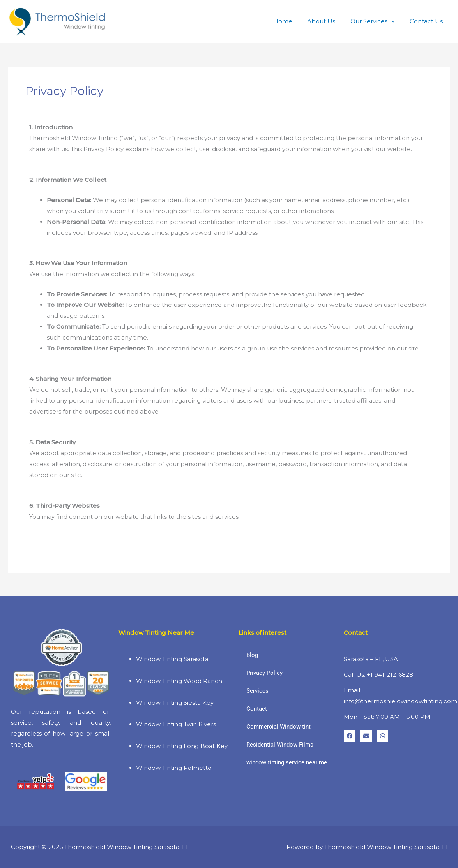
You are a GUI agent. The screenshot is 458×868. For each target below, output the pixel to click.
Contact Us (428, 21)
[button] (396, 21)
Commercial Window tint (279, 727)
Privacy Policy (264, 673)
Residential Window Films (280, 745)
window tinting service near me (287, 762)
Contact (257, 709)
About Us (329, 21)
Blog (252, 655)
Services (257, 691)
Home (294, 21)
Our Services (377, 21)
